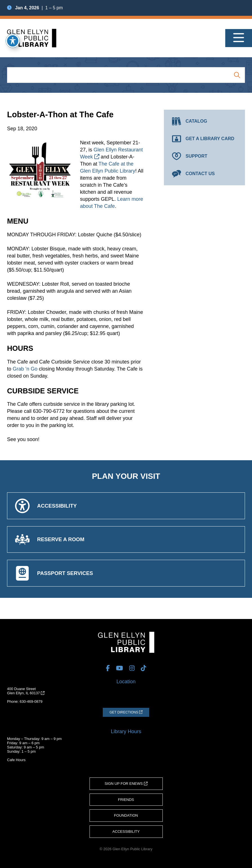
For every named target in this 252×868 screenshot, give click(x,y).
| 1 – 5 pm (35, 8)
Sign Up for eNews (126, 784)
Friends (126, 800)
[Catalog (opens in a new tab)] (204, 121)
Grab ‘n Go (25, 369)
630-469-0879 (31, 701)
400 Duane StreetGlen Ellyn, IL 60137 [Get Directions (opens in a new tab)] (26, 691)
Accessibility (126, 831)
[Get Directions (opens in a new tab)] (126, 712)
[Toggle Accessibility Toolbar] (13, 41)
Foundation (126, 815)
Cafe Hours (16, 760)
